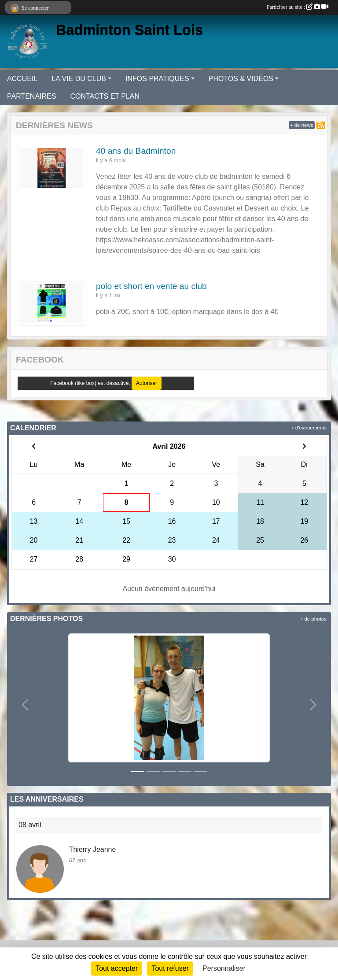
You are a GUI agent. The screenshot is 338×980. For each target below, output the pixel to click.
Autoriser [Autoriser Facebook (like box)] (147, 383)
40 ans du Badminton (136, 151)
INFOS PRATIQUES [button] (157, 79)
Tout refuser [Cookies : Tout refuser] (170, 968)
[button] (25, 705)
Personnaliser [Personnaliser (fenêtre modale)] (224, 968)
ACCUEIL (22, 79)
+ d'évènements (309, 428)
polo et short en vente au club (151, 286)
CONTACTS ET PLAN (105, 96)
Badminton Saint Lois (129, 30)
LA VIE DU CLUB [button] (79, 79)
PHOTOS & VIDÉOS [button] (241, 79)
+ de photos (313, 619)
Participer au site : (298, 7)
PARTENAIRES (31, 96)
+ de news (302, 125)
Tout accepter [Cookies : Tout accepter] (117, 968)
